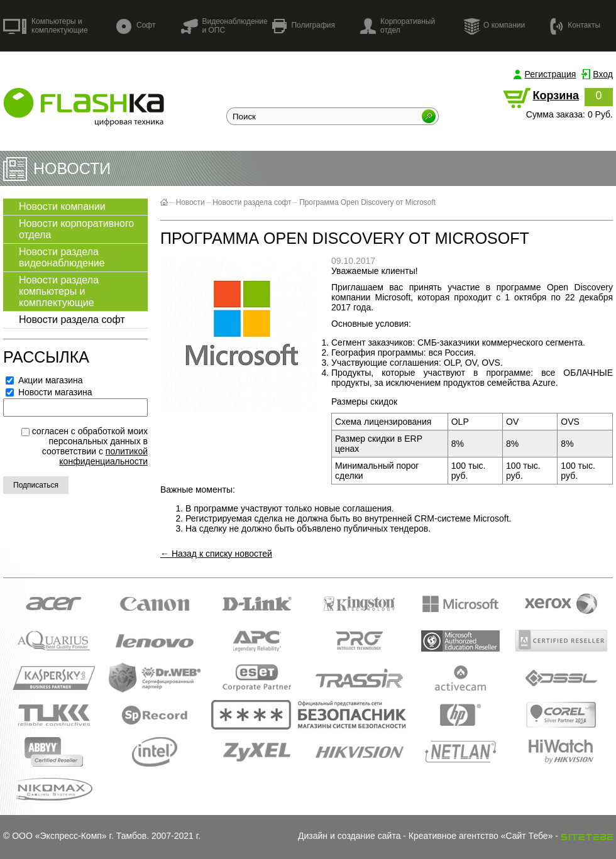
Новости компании (62, 206)
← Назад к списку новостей (216, 554)
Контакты (575, 25)
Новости (190, 202)
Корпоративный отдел (398, 26)
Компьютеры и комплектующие (46, 26)
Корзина (556, 96)
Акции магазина (44, 380)
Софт (136, 26)
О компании (494, 26)
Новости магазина (49, 392)
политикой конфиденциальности (103, 456)
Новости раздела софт (72, 320)
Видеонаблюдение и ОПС (224, 26)
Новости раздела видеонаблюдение (62, 257)
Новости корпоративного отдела (76, 229)
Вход (603, 74)
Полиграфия (304, 26)
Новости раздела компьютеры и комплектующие (59, 291)
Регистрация (551, 74)
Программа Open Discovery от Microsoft (367, 202)
